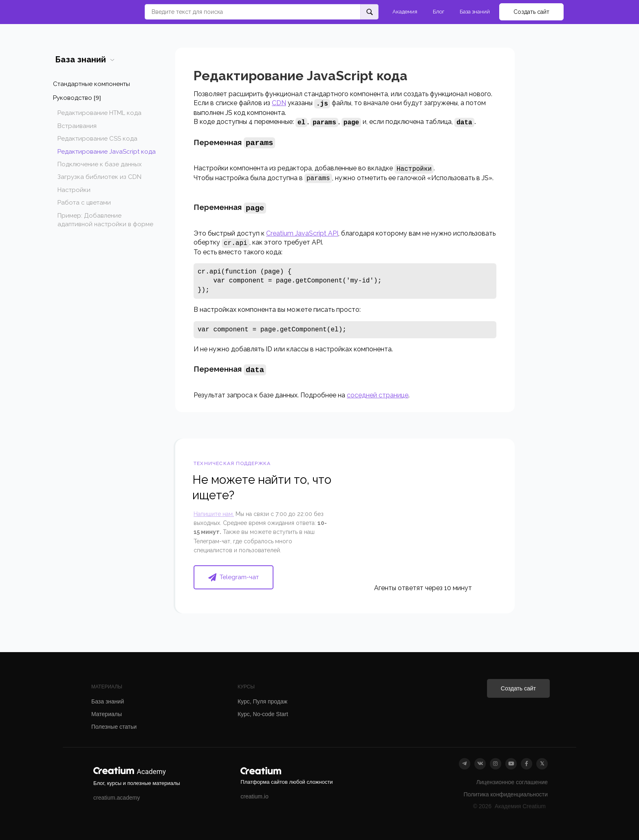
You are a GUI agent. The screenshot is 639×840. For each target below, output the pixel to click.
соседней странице (378, 393)
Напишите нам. (214, 511)
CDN (279, 103)
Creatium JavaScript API (302, 232)
